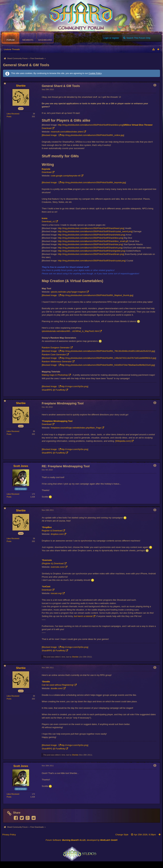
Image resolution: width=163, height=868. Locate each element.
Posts (9, 116)
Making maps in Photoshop (55, 375)
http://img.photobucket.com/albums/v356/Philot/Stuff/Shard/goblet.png (91, 251)
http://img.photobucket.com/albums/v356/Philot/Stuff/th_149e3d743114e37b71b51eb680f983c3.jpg (108, 358)
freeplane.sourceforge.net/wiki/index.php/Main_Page (76, 428)
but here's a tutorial (83, 616)
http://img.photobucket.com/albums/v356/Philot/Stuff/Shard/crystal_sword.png (95, 231)
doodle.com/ (57, 688)
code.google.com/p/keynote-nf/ (66, 176)
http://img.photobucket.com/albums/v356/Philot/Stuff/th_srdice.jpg (92, 135)
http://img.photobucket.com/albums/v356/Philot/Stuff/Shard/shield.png (91, 235)
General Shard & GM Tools (26, 65)
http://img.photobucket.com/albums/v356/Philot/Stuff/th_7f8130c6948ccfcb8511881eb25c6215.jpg (108, 351)
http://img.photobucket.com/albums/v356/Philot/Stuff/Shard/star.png (90, 244)
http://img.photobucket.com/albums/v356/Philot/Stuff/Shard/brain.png (91, 254)
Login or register (111, 38)
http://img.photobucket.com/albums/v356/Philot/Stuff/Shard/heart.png (91, 228)
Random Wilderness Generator (57, 361)
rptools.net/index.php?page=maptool (68, 292)
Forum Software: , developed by (81, 840)
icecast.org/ (56, 593)
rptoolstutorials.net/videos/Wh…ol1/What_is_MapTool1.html (70, 331)
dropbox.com (57, 534)
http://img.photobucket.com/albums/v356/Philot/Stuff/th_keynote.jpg (93, 182)
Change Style (122, 835)
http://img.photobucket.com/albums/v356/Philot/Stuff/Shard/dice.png (90, 125)
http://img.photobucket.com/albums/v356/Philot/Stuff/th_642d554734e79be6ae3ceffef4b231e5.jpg (108, 365)
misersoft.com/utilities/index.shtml (67, 132)
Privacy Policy (9, 835)
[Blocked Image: (50, 135)
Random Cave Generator (54, 355)
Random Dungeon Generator (56, 348)
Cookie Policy (95, 73)
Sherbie (75, 657)
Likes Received (13, 114)
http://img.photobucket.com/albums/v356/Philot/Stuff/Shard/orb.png (90, 248)
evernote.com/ (58, 567)
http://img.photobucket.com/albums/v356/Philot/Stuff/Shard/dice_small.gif (93, 241)
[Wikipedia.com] (123, 441)
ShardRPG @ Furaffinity (53, 390)
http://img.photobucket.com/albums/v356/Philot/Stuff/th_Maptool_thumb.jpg (97, 295)
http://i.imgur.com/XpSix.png (74, 386)
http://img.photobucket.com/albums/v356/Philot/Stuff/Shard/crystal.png (91, 261)
